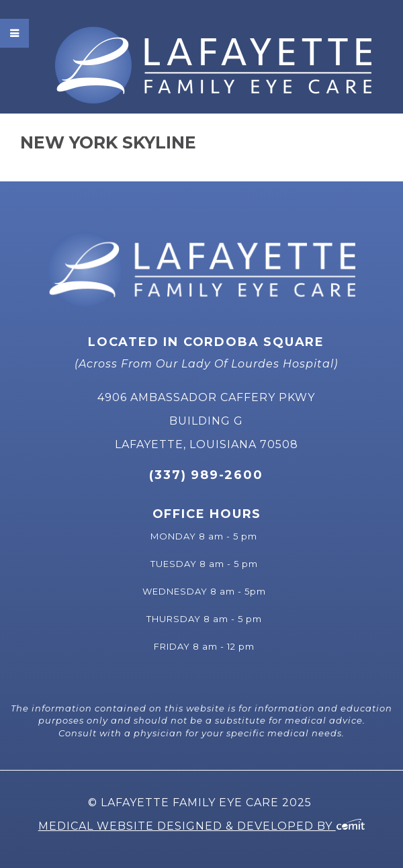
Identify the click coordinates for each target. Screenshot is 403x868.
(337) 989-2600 (206, 475)
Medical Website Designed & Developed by (202, 826)
